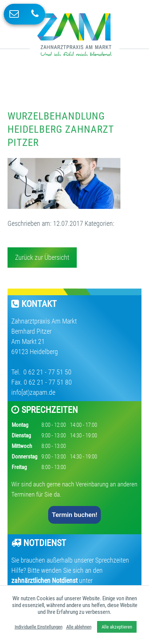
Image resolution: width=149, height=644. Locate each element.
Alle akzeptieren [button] (117, 627)
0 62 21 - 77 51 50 (47, 372)
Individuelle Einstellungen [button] (39, 627)
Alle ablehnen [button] (79, 627)
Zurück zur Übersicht (42, 257)
